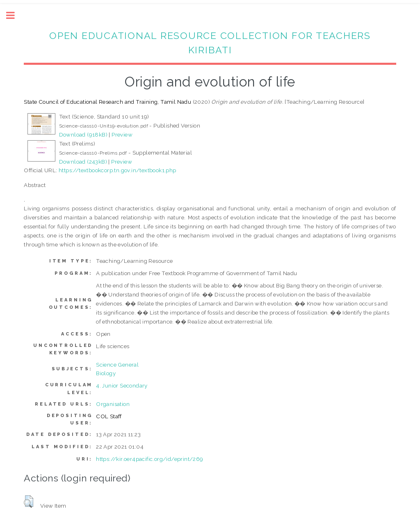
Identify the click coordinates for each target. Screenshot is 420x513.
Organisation (113, 404)
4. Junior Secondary (122, 385)
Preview (122, 135)
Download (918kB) (83, 135)
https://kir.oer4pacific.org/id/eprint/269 (150, 459)
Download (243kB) (83, 162)
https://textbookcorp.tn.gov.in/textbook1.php (118, 170)
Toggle (15, 15)
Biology (106, 373)
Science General (117, 365)
